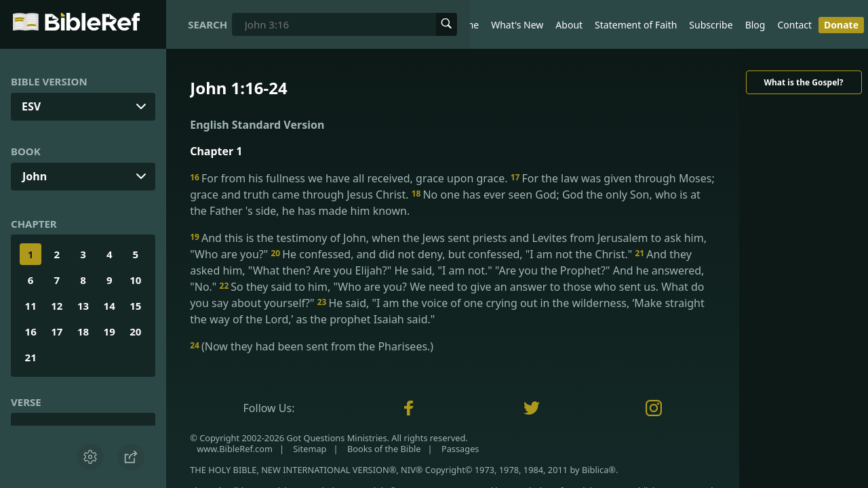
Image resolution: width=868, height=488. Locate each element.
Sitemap (310, 449)
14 (110, 306)
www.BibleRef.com (235, 449)
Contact (794, 25)
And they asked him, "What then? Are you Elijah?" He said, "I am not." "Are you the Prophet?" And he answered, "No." (447, 270)
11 (31, 306)
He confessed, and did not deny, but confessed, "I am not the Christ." (453, 254)
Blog (755, 25)
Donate (841, 25)
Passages (460, 449)
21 (31, 357)
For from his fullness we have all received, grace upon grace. (350, 178)
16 (31, 331)
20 (135, 331)
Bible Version (49, 81)
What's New (517, 25)
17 (57, 331)
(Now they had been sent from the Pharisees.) (312, 346)
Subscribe (711, 25)
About (569, 25)
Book (26, 151)
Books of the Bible (384, 449)
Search (208, 24)
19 (110, 331)
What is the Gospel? (803, 82)
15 (135, 306)
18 (83, 331)
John (35, 176)
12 (57, 306)
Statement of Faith (636, 25)
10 (135, 280)
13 (83, 306)
